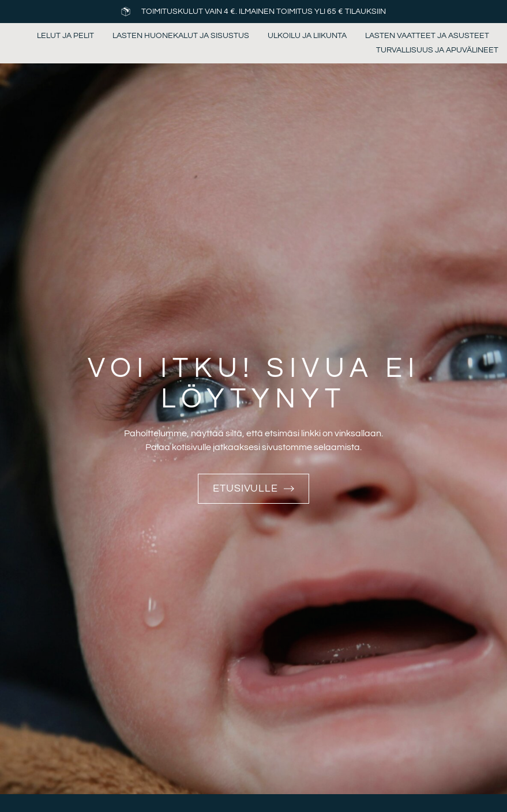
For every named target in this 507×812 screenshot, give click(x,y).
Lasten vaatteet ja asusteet (427, 36)
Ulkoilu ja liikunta (307, 36)
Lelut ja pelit (65, 36)
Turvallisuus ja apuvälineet (437, 50)
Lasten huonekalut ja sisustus (181, 36)
